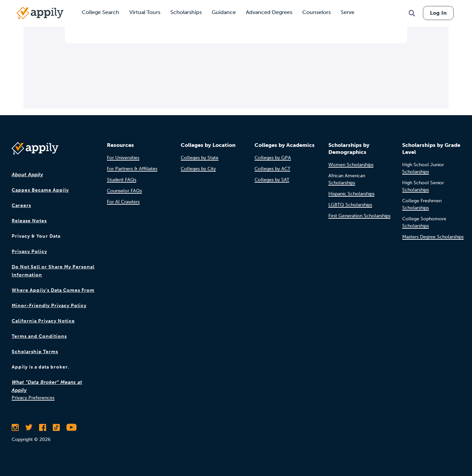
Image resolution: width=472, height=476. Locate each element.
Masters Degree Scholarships (433, 237)
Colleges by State (200, 158)
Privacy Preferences (33, 398)
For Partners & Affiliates (132, 169)
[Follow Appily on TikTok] (56, 427)
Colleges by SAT (272, 180)
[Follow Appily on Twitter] (29, 427)
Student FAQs (122, 180)
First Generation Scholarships (359, 216)
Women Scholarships (351, 165)
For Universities (123, 158)
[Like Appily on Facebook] (43, 427)
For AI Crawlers (123, 202)
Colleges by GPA (273, 158)
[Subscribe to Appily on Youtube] (71, 427)
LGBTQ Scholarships (350, 205)
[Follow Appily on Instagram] (15, 427)
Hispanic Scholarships (351, 194)
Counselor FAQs (124, 191)
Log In (438, 13)
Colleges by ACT (272, 169)
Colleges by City (198, 169)
